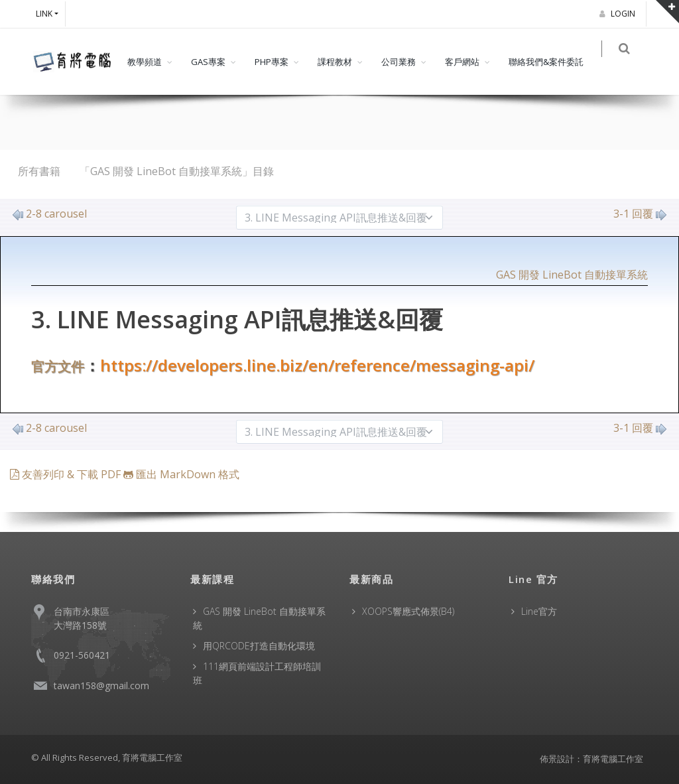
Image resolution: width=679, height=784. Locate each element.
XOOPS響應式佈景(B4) (408, 611)
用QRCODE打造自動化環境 (259, 646)
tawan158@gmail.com (101, 686)
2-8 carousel (50, 214)
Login (619, 14)
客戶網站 (462, 62)
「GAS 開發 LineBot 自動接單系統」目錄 (177, 171)
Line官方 (539, 611)
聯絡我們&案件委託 (546, 62)
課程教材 (335, 62)
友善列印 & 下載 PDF (67, 474)
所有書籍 (39, 171)
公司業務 (399, 62)
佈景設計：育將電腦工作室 (591, 759)
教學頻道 (145, 62)
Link (44, 14)
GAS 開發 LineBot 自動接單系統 (572, 275)
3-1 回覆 (640, 214)
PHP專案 (272, 62)
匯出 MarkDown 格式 (181, 474)
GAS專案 (208, 62)
